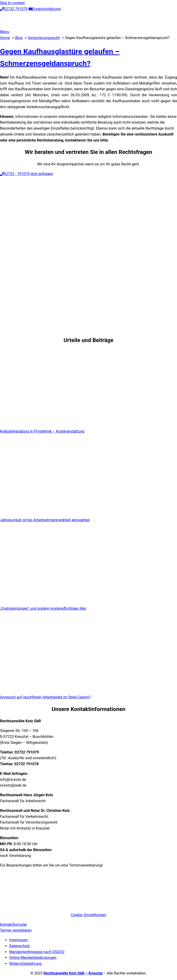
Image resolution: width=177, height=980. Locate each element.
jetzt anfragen (42, 174)
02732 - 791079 (15, 174)
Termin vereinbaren (16, 930)
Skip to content (12, 3)
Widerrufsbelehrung (25, 964)
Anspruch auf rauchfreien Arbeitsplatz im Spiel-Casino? (45, 697)
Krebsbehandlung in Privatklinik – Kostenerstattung (42, 431)
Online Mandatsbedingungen (33, 958)
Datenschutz (20, 946)
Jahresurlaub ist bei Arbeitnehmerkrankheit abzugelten (45, 520)
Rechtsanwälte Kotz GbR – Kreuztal (73, 973)
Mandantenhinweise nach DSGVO (37, 952)
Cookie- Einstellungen (88, 915)
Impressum (19, 940)
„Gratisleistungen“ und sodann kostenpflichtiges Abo (43, 608)
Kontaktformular (13, 925)
